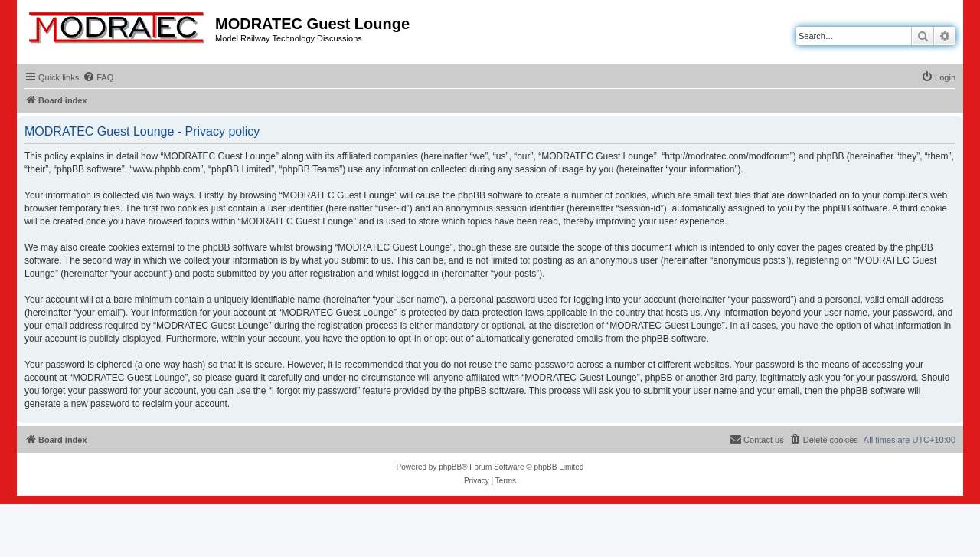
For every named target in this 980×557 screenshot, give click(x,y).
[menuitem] (98, 77)
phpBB (450, 467)
